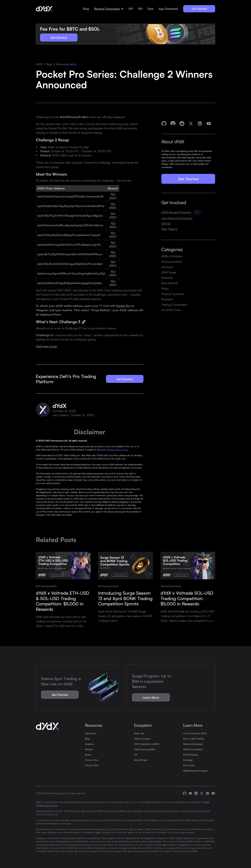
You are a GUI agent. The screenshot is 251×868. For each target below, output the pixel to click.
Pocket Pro (123, 306)
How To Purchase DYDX (195, 733)
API (140, 9)
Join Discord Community (177, 218)
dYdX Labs (139, 733)
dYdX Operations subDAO (147, 744)
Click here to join (47, 346)
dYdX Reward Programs (176, 212)
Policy (165, 288)
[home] (44, 9)
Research (167, 299)
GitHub (166, 223)
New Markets (170, 283)
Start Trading (169, 229)
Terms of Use (91, 760)
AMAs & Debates (172, 256)
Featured (167, 278)
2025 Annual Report (193, 749)
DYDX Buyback (191, 755)
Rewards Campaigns (193, 744)
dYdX (39, 64)
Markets (89, 749)
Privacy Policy (92, 765)
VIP (131, 9)
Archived (167, 267)
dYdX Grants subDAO (145, 749)
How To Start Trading (193, 739)
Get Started (199, 9)
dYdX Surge (169, 272)
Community (189, 765)
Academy (90, 744)
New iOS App (141, 760)
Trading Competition (174, 305)
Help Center (91, 733)
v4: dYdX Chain (171, 310)
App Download (168, 9)
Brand (88, 755)
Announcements (66, 64)
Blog (86, 9)
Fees (151, 9)
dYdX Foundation (142, 739)
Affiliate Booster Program (195, 771)
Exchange (188, 760)
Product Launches (173, 294)
